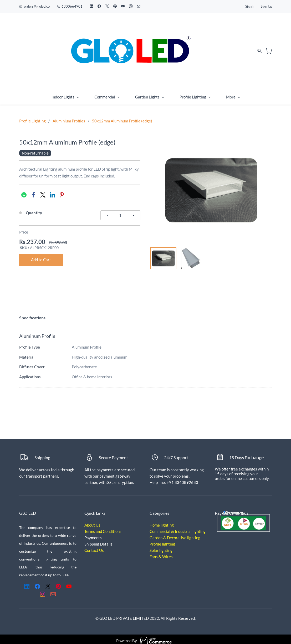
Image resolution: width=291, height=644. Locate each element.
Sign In (250, 6)
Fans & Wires (161, 554)
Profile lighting (162, 541)
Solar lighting (161, 548)
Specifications (32, 315)
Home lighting (162, 522)
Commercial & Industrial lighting (178, 529)
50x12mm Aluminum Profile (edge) (122, 118)
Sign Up (266, 6)
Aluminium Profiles (69, 118)
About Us (92, 522)
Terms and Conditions (103, 529)
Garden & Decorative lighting (175, 535)
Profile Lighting (32, 118)
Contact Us (94, 548)
